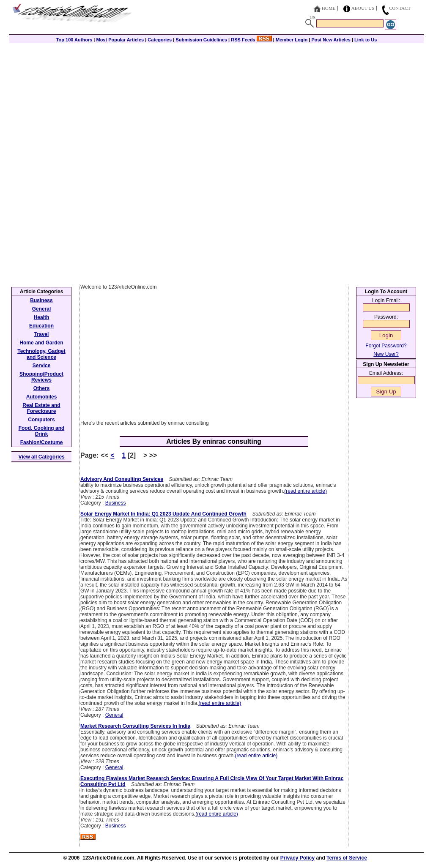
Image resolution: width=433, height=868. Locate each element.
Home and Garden (41, 343)
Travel (42, 334)
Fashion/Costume (42, 442)
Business (116, 503)
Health (42, 317)
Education (41, 326)
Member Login (292, 40)
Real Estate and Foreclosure (41, 408)
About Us (363, 8)
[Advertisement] (216, 102)
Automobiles (42, 397)
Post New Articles (331, 40)
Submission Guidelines (201, 40)
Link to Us (366, 40)
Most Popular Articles (120, 40)
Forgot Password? (386, 346)
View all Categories (42, 457)
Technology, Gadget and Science (41, 354)
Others (42, 388)
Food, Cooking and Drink (42, 431)
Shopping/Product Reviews (41, 377)
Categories (160, 40)
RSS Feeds (251, 40)
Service (42, 366)
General (114, 715)
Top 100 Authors (74, 40)
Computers (41, 420)
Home (329, 8)
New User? (386, 354)
